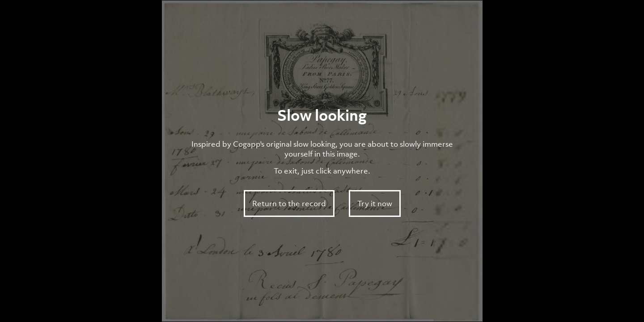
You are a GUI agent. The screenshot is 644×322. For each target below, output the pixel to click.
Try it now (375, 203)
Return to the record (289, 203)
